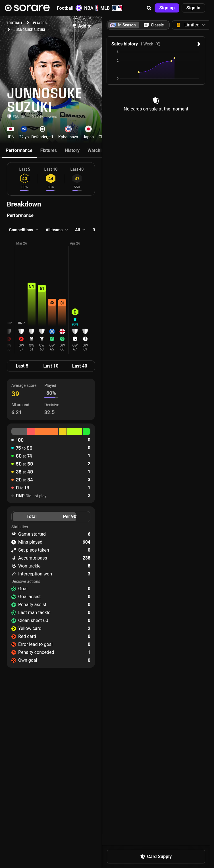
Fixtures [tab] (49, 150)
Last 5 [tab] (22, 366)
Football (69, 8)
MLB (111, 8)
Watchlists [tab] (98, 150)
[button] (149, 8)
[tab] (154, 25)
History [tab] (72, 150)
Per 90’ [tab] (70, 517)
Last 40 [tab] (80, 366)
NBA (91, 8)
